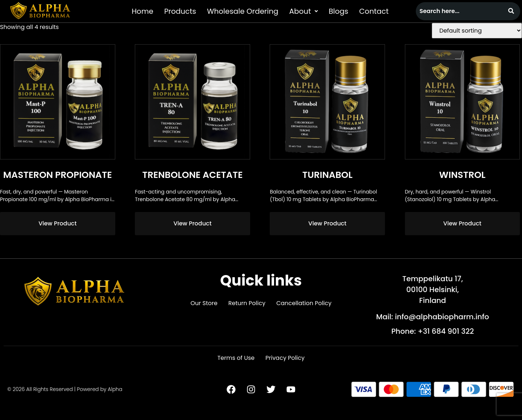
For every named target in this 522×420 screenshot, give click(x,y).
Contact (374, 11)
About (304, 11)
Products (180, 11)
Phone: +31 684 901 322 (432, 331)
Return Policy (247, 303)
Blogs (339, 11)
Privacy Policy (285, 358)
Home (142, 11)
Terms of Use (236, 358)
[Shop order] (477, 31)
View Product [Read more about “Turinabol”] (328, 223)
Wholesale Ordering (243, 11)
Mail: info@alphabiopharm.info (433, 317)
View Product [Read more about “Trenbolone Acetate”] (192, 223)
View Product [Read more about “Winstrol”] (462, 223)
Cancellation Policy (304, 303)
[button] (304, 11)
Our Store (204, 303)
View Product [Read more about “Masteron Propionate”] (57, 223)
